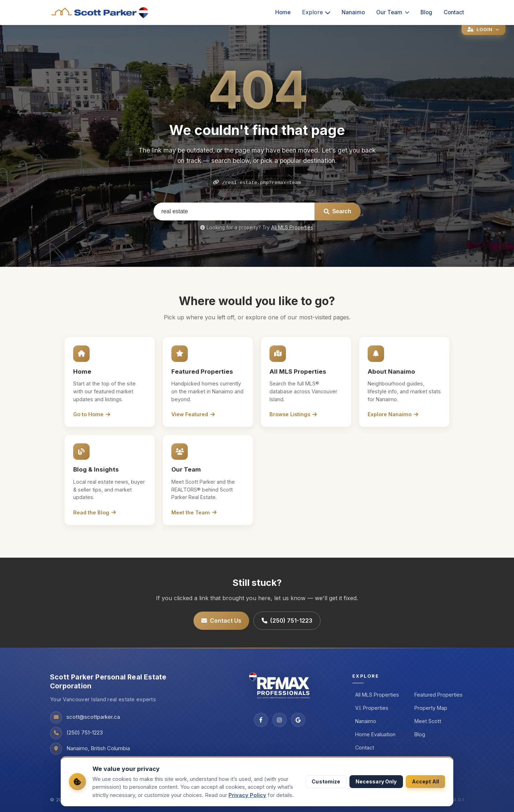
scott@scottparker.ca (93, 717)
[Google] (298, 720)
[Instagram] (279, 720)
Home (283, 12)
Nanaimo (353, 12)
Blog (426, 12)
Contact (454, 12)
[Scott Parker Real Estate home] (100, 13)
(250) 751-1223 (287, 621)
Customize (326, 781)
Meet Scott (428, 721)
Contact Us (221, 621)
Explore (316, 12)
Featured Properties (439, 695)
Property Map (431, 708)
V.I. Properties (372, 708)
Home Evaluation (375, 734)
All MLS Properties (292, 228)
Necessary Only (376, 781)
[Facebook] (261, 720)
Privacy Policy (247, 795)
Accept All (425, 781)
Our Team (393, 12)
